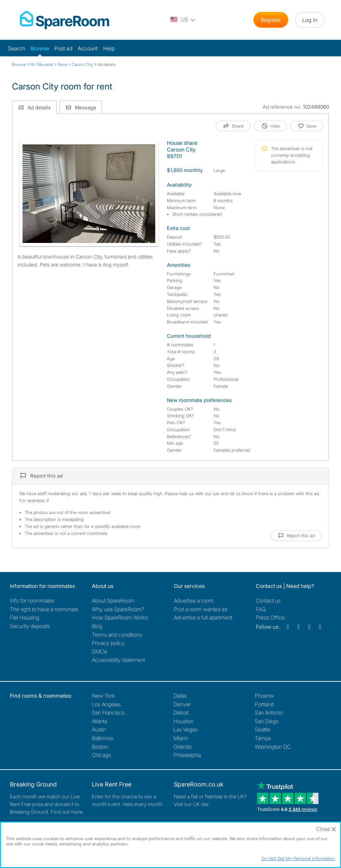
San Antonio (269, 713)
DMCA (100, 652)
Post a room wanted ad (201, 609)
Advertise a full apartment (203, 617)
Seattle (263, 729)
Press (270, 617)
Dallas (180, 696)
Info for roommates (32, 601)
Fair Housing (25, 617)
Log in (310, 20)
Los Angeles (106, 704)
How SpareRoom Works (120, 617)
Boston (100, 747)
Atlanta (100, 721)
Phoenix (264, 696)
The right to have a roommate (44, 609)
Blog (97, 626)
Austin (99, 729)
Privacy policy (108, 643)
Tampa (263, 738)
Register (271, 20)
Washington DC (273, 747)
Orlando (183, 747)
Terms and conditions (117, 635)
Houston (183, 721)
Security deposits (30, 626)
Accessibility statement (118, 660)
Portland (264, 704)
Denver (182, 704)
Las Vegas (185, 729)
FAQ (261, 609)
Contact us (268, 601)
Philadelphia (187, 755)
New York (103, 696)
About (113, 601)
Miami (180, 738)
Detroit (181, 713)
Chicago (102, 755)
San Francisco (108, 713)
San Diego (267, 721)
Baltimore (103, 738)
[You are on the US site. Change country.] (183, 20)
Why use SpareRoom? (118, 609)
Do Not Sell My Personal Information (298, 858)
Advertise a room (194, 601)
